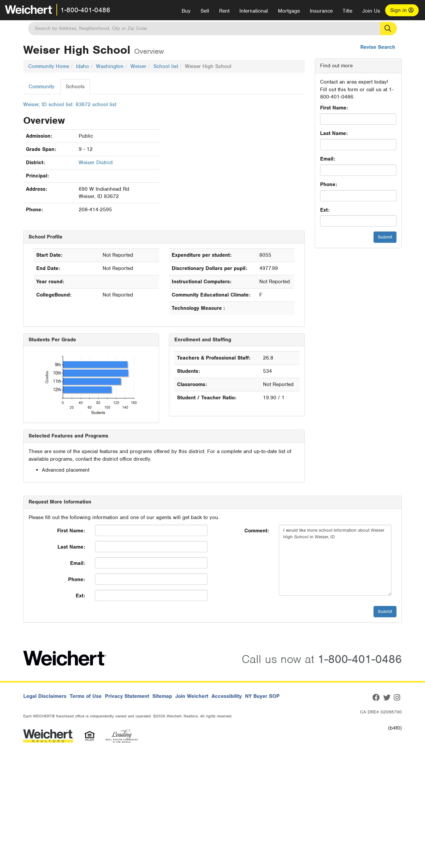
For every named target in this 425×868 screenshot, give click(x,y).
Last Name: (334, 133)
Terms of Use (86, 696)
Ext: (325, 210)
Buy (186, 11)
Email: (328, 159)
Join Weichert (192, 696)
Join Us (371, 11)
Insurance (321, 11)
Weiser (138, 66)
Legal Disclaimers (45, 696)
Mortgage (289, 11)
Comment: (257, 531)
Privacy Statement (127, 696)
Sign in (402, 10)
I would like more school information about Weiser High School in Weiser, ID (335, 560)
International (254, 11)
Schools (75, 87)
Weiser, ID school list (48, 104)
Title (347, 11)
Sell (205, 11)
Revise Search (378, 47)
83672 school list (96, 104)
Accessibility (227, 696)
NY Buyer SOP (262, 696)
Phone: (329, 184)
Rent (224, 11)
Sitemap (162, 696)
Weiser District (96, 163)
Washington (110, 66)
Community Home (49, 66)
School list (166, 66)
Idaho (83, 66)
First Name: (334, 108)
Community (42, 87)
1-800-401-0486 (85, 10)
